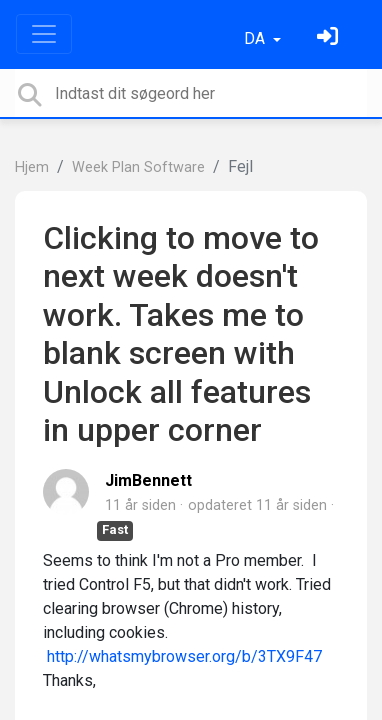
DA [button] (256, 38)
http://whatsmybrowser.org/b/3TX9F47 (184, 656)
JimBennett (148, 480)
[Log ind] (330, 38)
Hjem (32, 167)
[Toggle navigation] (44, 34)
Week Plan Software (138, 167)
